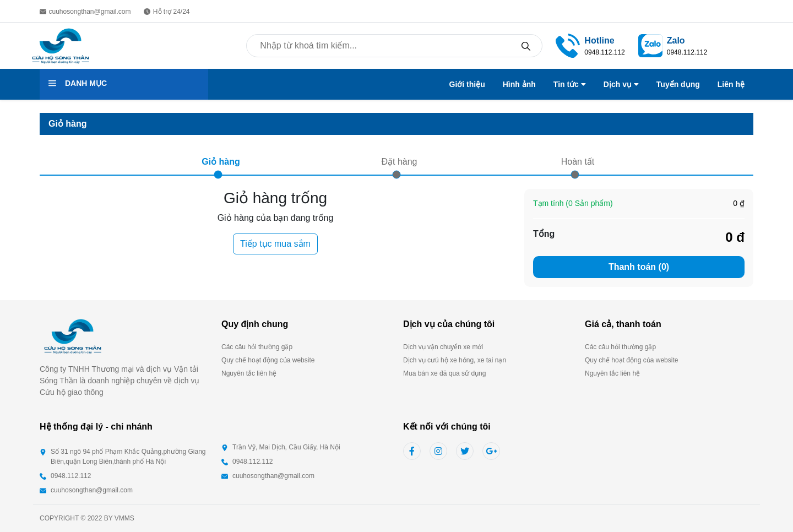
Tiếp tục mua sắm (275, 244)
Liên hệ (731, 84)
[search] (526, 46)
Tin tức (570, 84)
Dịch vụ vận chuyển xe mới (443, 347)
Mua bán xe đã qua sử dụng (444, 373)
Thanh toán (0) (639, 267)
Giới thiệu (467, 84)
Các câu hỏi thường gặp (257, 347)
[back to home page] (61, 45)
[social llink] (650, 45)
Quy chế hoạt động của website (268, 360)
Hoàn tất (578, 161)
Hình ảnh (519, 84)
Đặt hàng (399, 161)
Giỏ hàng (221, 161)
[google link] (491, 451)
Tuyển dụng (678, 84)
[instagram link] (438, 451)
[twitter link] (465, 451)
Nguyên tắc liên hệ (249, 373)
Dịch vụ (621, 84)
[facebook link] (412, 451)
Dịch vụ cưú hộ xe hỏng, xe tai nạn (455, 360)
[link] (568, 45)
